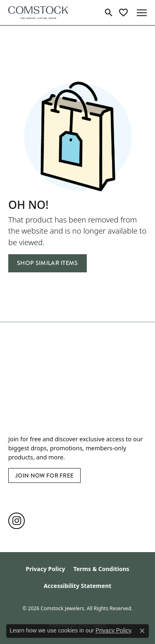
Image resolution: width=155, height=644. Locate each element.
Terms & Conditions (101, 569)
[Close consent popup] (142, 631)
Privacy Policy (45, 569)
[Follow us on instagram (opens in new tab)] (17, 521)
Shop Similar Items (48, 263)
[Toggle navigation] (142, 13)
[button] (109, 13)
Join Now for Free (44, 475)
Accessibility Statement (78, 586)
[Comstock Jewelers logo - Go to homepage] (38, 13)
